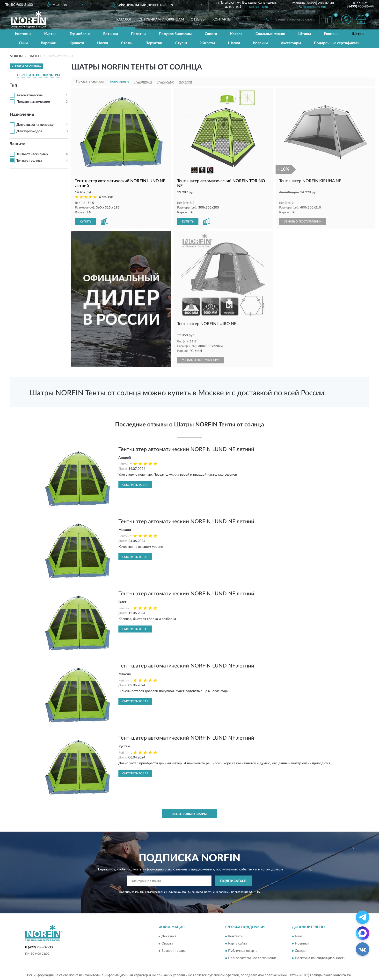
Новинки (302, 944)
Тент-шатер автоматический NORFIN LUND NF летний (186, 449)
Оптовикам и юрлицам (161, 20)
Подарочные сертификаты (337, 43)
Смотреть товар (135, 485)
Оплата (167, 944)
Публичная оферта (243, 951)
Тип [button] (13, 85)
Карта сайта (238, 944)
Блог (299, 937)
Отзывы (198, 20)
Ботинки (111, 34)
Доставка (169, 937)
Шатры (358, 34)
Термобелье (80, 34)
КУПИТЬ (86, 222)
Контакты (222, 20)
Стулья (181, 43)
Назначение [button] (22, 115)
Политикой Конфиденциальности (189, 892)
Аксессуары (291, 43)
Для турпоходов (29, 131)
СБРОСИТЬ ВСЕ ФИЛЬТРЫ (39, 75)
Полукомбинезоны (175, 34)
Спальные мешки (270, 34)
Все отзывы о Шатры (189, 814)
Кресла (236, 34)
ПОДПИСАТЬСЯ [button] (233, 881)
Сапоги (211, 34)
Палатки (138, 34)
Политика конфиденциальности (320, 958)
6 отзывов (106, 197)
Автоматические (29, 95)
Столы (127, 43)
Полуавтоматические (33, 102)
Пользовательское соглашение (252, 958)
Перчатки (154, 43)
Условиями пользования (232, 892)
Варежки (49, 43)
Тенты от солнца (29, 161)
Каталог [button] (124, 20)
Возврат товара (174, 951)
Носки (103, 43)
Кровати (77, 43)
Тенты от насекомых (32, 154)
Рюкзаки (331, 34)
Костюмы (23, 34)
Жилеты (208, 43)
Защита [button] (18, 144)
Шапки (234, 43)
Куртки (50, 34)
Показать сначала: (90, 82)
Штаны (305, 34)
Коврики (260, 43)
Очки (23, 43)
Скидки (301, 951)
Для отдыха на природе (35, 125)
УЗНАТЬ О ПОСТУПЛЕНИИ (303, 222)
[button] (313, 7)
